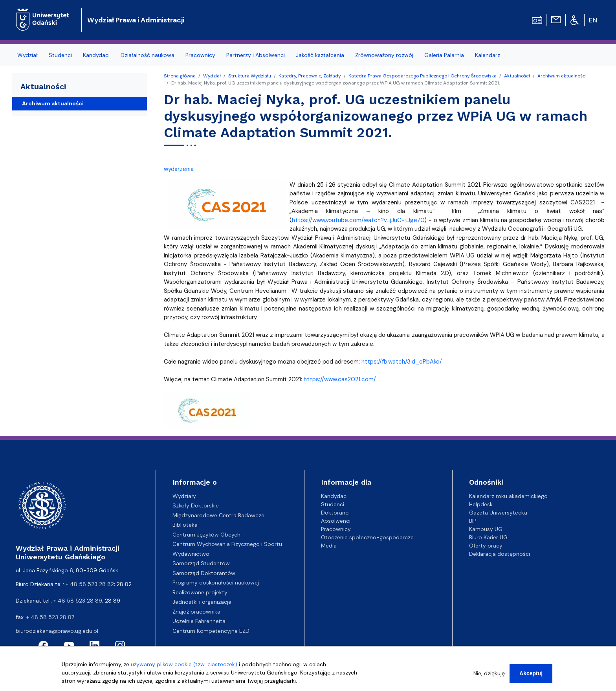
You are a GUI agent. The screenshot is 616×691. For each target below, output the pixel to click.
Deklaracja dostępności (500, 554)
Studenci (60, 55)
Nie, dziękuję (489, 677)
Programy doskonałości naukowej (216, 583)
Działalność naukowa (148, 55)
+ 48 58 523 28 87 (50, 617)
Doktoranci (335, 513)
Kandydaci (96, 55)
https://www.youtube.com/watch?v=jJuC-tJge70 (358, 220)
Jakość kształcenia (320, 55)
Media (329, 546)
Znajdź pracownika (196, 612)
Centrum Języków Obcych (206, 535)
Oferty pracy (486, 546)
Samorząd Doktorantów (204, 573)
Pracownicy (200, 55)
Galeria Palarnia (444, 55)
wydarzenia (179, 169)
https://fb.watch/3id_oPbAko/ (402, 362)
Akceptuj (531, 677)
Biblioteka (185, 525)
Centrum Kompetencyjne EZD (211, 631)
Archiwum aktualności (562, 76)
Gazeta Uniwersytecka (498, 513)
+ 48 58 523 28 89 (78, 601)
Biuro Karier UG (488, 537)
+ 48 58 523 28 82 (90, 584)
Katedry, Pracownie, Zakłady (310, 76)
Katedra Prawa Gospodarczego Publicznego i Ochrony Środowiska (423, 76)
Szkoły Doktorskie (196, 505)
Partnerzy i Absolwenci (256, 55)
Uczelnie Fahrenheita (199, 621)
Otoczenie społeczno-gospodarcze (367, 537)
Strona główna (180, 76)
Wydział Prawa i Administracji (136, 20)
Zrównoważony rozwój (384, 55)
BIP (473, 521)
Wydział (27, 55)
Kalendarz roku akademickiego (508, 496)
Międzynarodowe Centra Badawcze (218, 515)
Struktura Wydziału (250, 76)
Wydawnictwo (191, 554)
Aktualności (517, 76)
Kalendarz (488, 55)
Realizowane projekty (200, 592)
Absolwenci (336, 521)
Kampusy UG (486, 529)
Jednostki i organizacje (202, 602)
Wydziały (184, 496)
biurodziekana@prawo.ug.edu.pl (57, 631)
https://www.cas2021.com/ (340, 379)
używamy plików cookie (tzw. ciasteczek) (184, 668)
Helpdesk (481, 504)
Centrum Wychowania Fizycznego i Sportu (227, 544)
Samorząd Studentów (201, 563)
